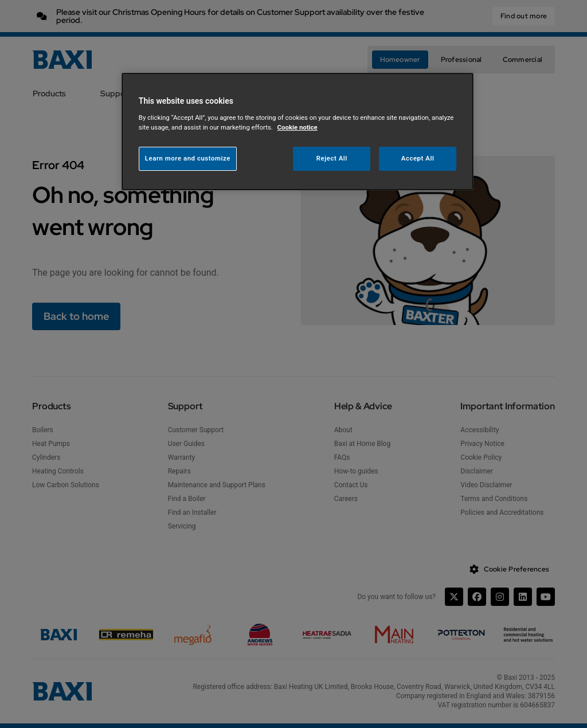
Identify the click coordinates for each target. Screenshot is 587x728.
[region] (298, 132)
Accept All (418, 158)
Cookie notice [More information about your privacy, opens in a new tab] (298, 127)
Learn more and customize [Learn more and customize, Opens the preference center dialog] (188, 158)
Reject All (332, 158)
